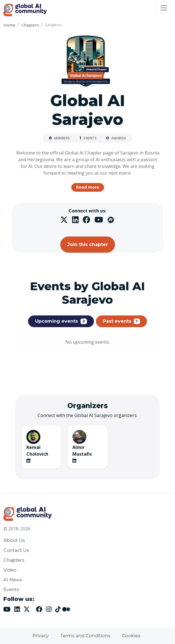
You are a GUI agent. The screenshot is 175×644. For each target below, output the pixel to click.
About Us (14, 540)
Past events (122, 321)
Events (11, 590)
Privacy (41, 636)
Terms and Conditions (85, 636)
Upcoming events (61, 321)
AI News (13, 580)
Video (10, 570)
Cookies (131, 636)
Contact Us (16, 550)
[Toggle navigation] (164, 8)
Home (9, 25)
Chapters (30, 25)
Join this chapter (88, 244)
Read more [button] (88, 187)
